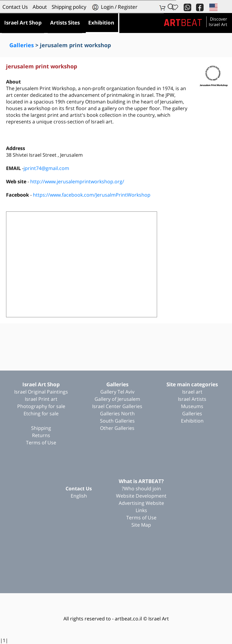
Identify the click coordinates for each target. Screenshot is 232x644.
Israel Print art (41, 399)
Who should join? (141, 489)
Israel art (192, 392)
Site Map (141, 525)
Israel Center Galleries (117, 406)
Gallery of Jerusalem (117, 399)
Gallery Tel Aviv (117, 392)
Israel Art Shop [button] (23, 23)
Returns (41, 435)
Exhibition (192, 421)
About (40, 7)
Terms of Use (41, 443)
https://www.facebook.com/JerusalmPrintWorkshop (92, 195)
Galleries (22, 45)
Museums (192, 406)
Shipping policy (69, 7)
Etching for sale (41, 414)
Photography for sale (41, 406)
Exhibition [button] (101, 23)
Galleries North (117, 414)
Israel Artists (192, 399)
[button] (213, 7)
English (79, 496)
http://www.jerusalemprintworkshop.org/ (77, 181)
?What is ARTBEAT (141, 481)
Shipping (41, 428)
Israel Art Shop (41, 384)
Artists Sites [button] (65, 23)
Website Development (141, 496)
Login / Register (114, 7)
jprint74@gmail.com (46, 168)
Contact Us (15, 7)
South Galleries (117, 421)
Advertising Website (141, 503)
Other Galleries (117, 428)
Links (141, 510)
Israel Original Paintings (41, 392)
